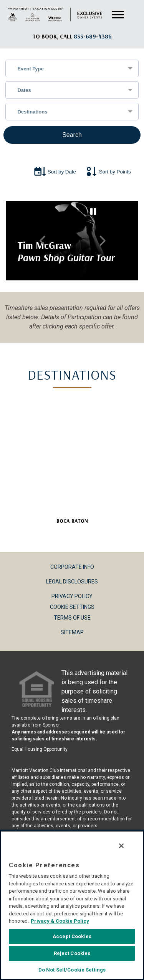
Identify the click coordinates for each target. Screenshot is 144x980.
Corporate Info (72, 567)
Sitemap (72, 632)
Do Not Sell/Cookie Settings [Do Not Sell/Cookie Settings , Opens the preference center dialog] (72, 971)
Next (101, 241)
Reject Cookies (72, 954)
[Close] (122, 847)
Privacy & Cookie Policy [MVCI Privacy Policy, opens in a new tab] (59, 922)
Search (72, 135)
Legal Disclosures (72, 582)
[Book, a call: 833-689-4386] (93, 36)
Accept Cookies (72, 937)
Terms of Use (72, 618)
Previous (43, 241)
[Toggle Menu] (118, 15)
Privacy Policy (72, 596)
